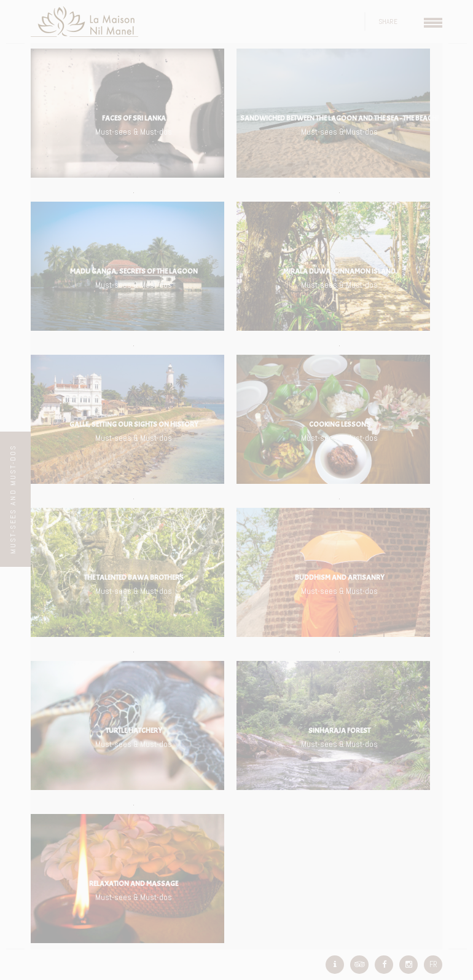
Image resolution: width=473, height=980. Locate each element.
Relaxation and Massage (134, 883)
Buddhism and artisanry (340, 577)
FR (433, 964)
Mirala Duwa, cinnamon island (339, 271)
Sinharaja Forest (339, 730)
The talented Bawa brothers (134, 577)
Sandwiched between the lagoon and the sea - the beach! (339, 118)
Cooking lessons (340, 424)
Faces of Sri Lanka (134, 118)
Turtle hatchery (134, 730)
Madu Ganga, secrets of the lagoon (134, 271)
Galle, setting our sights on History (134, 424)
